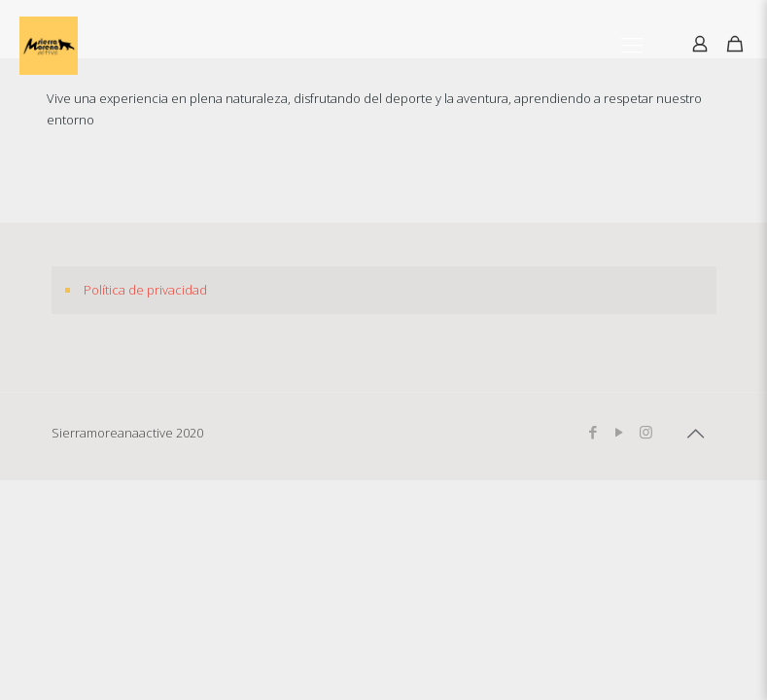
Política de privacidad (145, 290)
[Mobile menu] (632, 44)
